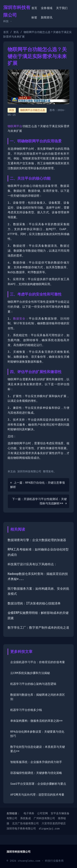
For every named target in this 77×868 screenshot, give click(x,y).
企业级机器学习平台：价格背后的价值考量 (38, 662)
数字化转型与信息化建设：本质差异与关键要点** (38, 749)
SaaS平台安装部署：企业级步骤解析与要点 (38, 784)
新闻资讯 (47, 17)
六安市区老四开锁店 (54, 823)
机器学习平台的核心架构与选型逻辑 (33, 684)
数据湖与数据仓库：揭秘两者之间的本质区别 (38, 697)
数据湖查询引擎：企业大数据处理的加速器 (37, 540)
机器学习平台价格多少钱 (26, 710)
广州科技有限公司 (44, 818)
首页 (34, 8)
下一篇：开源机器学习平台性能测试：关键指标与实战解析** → (39, 501)
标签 (34, 17)
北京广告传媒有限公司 (25, 823)
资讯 (16, 32)
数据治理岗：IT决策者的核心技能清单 (34, 603)
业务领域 (47, 8)
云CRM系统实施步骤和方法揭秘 (30, 673)
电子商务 (29, 813)
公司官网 (43, 813)
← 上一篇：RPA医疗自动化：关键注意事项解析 (38, 485)
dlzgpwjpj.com (49, 829)
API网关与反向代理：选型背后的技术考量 (37, 795)
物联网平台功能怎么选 (33, 110)
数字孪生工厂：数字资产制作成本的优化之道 (38, 628)
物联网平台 (15, 126)
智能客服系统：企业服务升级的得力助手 (36, 762)
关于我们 (62, 8)
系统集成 (25, 818)
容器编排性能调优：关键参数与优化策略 (36, 773)
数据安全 (19, 319)
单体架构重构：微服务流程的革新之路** (36, 721)
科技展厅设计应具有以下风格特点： (32, 564)
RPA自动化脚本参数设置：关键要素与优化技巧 (37, 734)
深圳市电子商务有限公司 (21, 829)
